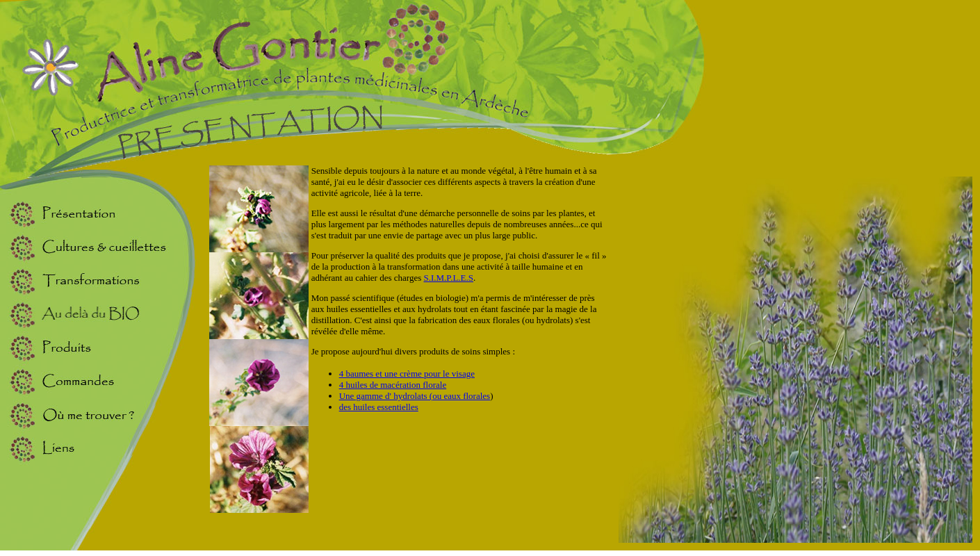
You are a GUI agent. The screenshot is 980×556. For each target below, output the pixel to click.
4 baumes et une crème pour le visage (407, 374)
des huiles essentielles (379, 407)
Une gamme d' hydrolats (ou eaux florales (415, 396)
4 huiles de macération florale (393, 385)
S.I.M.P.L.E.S (448, 278)
